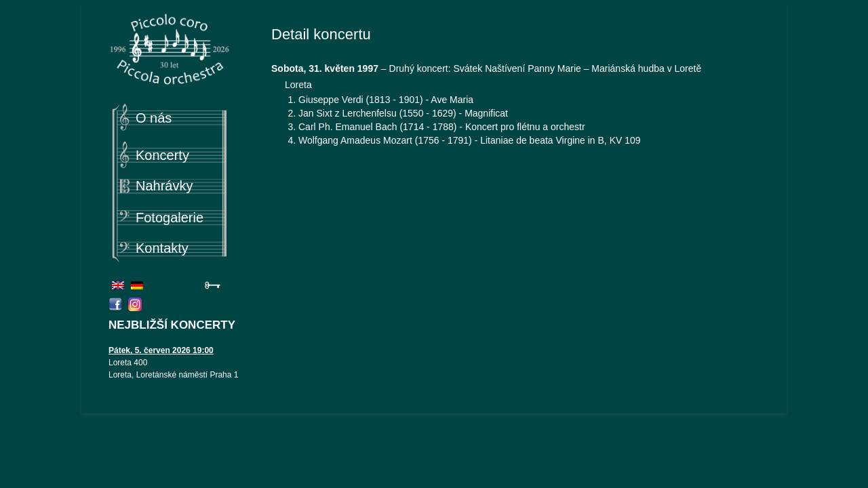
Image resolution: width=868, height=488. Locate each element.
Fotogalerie (170, 218)
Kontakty (162, 248)
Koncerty (162, 155)
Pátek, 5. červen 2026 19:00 (161, 350)
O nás (154, 118)
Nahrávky (164, 186)
